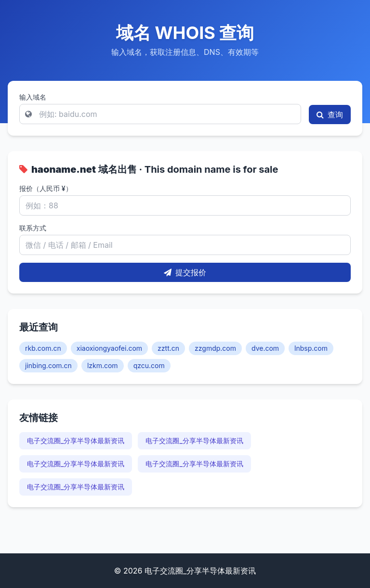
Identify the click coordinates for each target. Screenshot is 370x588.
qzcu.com (149, 365)
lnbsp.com (311, 348)
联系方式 (33, 228)
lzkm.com (103, 365)
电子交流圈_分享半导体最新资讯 (76, 441)
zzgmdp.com (215, 348)
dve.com (265, 348)
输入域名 (33, 97)
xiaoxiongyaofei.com (109, 348)
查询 (330, 115)
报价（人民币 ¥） (46, 188)
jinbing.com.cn (48, 365)
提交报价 (185, 272)
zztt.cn (168, 348)
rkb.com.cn (43, 348)
